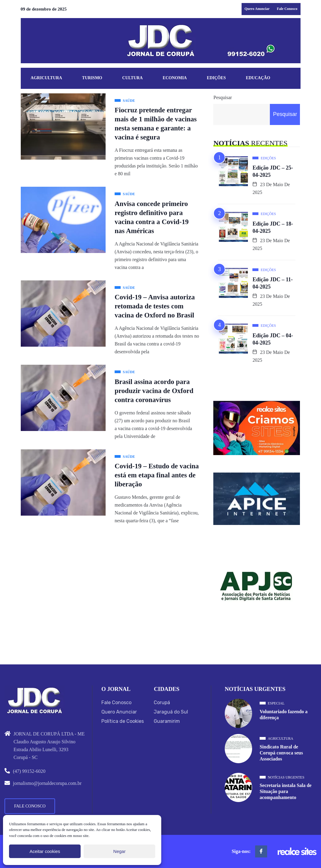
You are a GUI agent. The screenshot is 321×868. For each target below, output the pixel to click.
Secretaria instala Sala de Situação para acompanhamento (286, 791)
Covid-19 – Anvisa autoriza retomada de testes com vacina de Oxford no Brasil (155, 306)
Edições (216, 78)
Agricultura (46, 78)
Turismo (92, 78)
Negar (120, 851)
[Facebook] (261, 851)
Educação (258, 78)
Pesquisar (222, 97)
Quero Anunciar (257, 9)
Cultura (132, 78)
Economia (175, 78)
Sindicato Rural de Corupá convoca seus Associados (281, 753)
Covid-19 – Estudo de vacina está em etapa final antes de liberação (157, 475)
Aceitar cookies (45, 851)
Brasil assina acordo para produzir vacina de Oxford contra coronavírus (154, 391)
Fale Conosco (287, 9)
